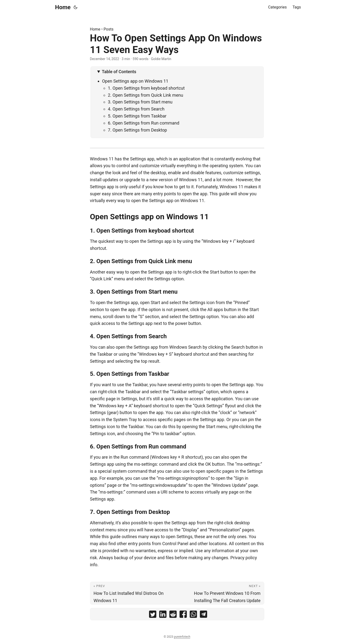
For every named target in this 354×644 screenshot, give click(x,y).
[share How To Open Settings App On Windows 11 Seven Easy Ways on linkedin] (163, 615)
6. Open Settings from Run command (144, 123)
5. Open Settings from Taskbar (138, 116)
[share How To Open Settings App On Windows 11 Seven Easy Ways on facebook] (183, 615)
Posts (109, 29)
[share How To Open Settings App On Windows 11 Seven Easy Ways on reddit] (173, 615)
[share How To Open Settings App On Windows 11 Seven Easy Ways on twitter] (153, 615)
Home (63, 7)
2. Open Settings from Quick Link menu (146, 95)
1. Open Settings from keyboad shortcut (147, 88)
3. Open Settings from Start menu (141, 102)
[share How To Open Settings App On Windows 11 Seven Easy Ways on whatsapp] (193, 615)
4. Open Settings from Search (136, 109)
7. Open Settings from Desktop (138, 130)
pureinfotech (182, 637)
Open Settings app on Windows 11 (135, 81)
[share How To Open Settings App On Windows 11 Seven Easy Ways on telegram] (203, 615)
